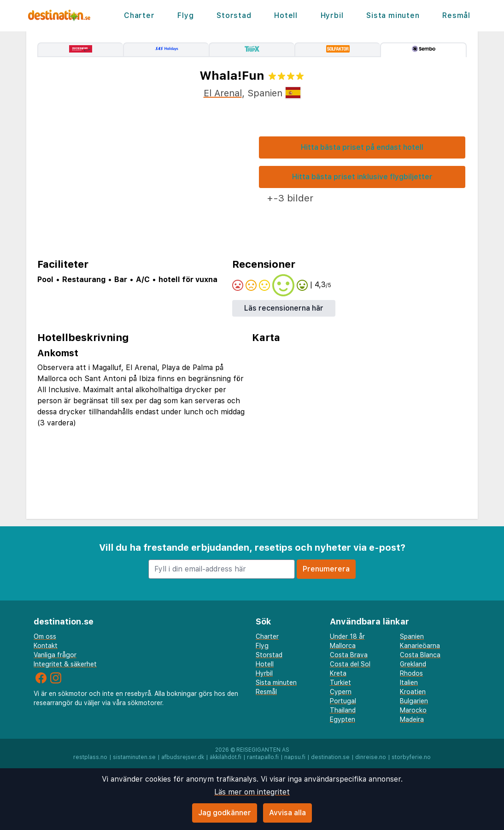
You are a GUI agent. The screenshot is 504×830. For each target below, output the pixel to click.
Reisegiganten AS (263, 750)
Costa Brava (349, 655)
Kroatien (413, 692)
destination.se (330, 757)
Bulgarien (414, 701)
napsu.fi (295, 757)
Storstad (234, 15)
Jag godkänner (225, 813)
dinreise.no (371, 757)
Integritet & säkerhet (65, 664)
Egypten (343, 719)
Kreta (338, 673)
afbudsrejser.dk (183, 757)
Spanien (412, 636)
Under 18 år (347, 636)
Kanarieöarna (420, 646)
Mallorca (343, 646)
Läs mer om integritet (252, 792)
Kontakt (46, 646)
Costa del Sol (350, 664)
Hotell (286, 15)
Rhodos (411, 673)
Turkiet (340, 683)
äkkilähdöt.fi (226, 757)
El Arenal (223, 93)
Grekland (413, 664)
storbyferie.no (411, 757)
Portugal (343, 701)
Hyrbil (332, 15)
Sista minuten (393, 15)
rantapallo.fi (263, 757)
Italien (409, 683)
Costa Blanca (420, 655)
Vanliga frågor (55, 655)
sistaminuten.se (134, 757)
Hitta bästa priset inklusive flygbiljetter (362, 177)
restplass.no (90, 757)
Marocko (413, 710)
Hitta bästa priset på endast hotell (362, 147)
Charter (139, 15)
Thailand (343, 710)
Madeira (412, 719)
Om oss (45, 636)
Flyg (185, 15)
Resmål (456, 15)
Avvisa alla (287, 813)
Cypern (341, 692)
